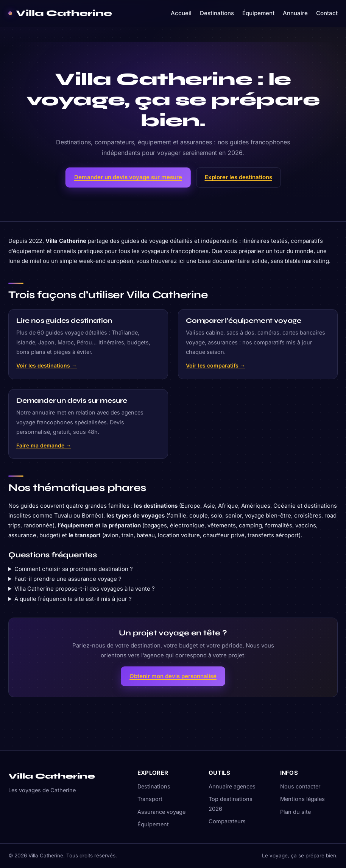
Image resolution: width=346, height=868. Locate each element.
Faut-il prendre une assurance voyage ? (68, 579)
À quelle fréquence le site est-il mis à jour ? (73, 599)
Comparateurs (227, 821)
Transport (150, 799)
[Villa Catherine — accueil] (60, 13)
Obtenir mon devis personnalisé (173, 676)
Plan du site (295, 812)
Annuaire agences (232, 786)
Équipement (258, 13)
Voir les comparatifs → (216, 365)
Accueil (181, 13)
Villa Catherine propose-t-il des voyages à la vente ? (85, 589)
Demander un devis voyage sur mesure (128, 177)
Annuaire (295, 13)
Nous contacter (300, 786)
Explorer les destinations (238, 177)
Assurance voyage (161, 812)
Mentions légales (302, 799)
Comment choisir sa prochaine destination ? (74, 569)
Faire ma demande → (44, 445)
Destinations (217, 13)
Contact (327, 13)
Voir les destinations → (47, 365)
